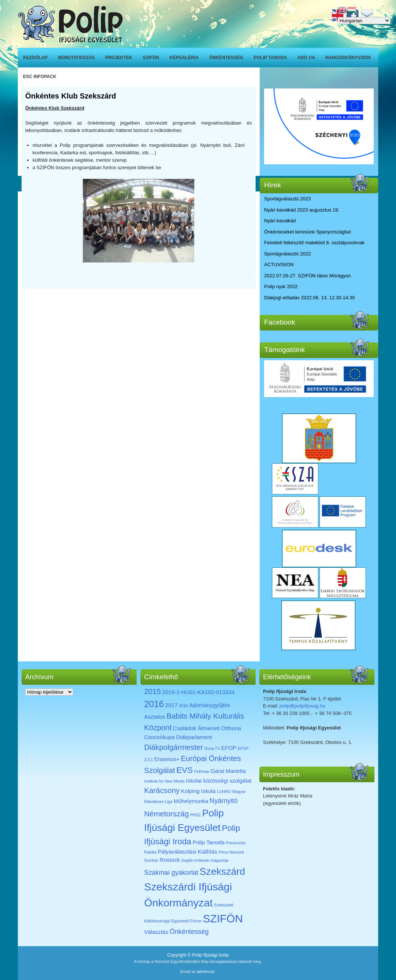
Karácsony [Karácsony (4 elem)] (162, 790)
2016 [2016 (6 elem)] (154, 704)
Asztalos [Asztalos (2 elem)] (155, 717)
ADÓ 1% (306, 58)
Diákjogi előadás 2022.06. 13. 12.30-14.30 (309, 298)
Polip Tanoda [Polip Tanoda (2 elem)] (208, 842)
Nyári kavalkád (280, 221)
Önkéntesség (226, 58)
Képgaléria (184, 58)
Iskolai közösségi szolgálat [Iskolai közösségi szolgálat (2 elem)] (219, 781)
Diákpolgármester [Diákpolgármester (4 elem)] (173, 747)
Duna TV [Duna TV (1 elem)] (212, 748)
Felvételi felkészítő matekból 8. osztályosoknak (314, 243)
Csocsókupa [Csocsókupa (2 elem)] (159, 737)
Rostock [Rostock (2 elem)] (170, 860)
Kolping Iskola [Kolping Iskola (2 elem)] (198, 791)
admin (202, 971)
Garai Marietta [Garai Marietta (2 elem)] (228, 771)
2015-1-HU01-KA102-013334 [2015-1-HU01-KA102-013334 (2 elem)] (199, 692)
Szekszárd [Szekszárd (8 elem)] (222, 871)
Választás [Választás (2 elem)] (156, 932)
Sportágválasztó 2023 (288, 199)
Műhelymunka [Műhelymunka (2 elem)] (191, 801)
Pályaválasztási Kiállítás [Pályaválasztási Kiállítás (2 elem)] (188, 852)
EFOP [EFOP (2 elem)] (229, 748)
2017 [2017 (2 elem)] (171, 705)
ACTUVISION (279, 265)
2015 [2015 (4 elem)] (152, 692)
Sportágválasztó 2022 (288, 254)
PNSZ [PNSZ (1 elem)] (195, 815)
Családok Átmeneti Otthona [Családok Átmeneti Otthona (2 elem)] (207, 728)
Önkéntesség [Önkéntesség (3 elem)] (189, 932)
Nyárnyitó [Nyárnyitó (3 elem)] (223, 801)
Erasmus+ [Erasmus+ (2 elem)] (167, 759)
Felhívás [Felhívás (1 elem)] (202, 771)
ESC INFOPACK (40, 77)
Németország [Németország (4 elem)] (166, 814)
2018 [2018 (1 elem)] (184, 706)
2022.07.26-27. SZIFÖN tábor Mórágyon (307, 276)
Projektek (119, 58)
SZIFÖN (151, 58)
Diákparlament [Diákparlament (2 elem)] (194, 737)
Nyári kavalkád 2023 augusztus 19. (302, 210)
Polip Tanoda (270, 58)
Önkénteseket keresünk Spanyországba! (308, 232)
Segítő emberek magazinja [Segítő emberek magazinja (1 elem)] (205, 860)
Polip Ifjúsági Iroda (210, 955)
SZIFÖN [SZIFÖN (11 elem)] (223, 918)
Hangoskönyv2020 (348, 58)
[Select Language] (364, 21)
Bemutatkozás (76, 58)
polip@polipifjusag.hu (302, 706)
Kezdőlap (35, 58)
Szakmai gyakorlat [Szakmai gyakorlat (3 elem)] (171, 873)
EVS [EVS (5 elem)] (185, 770)
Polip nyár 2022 (281, 286)
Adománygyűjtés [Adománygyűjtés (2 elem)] (210, 705)
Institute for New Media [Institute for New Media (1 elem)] (164, 781)
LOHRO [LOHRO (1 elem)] (224, 792)
